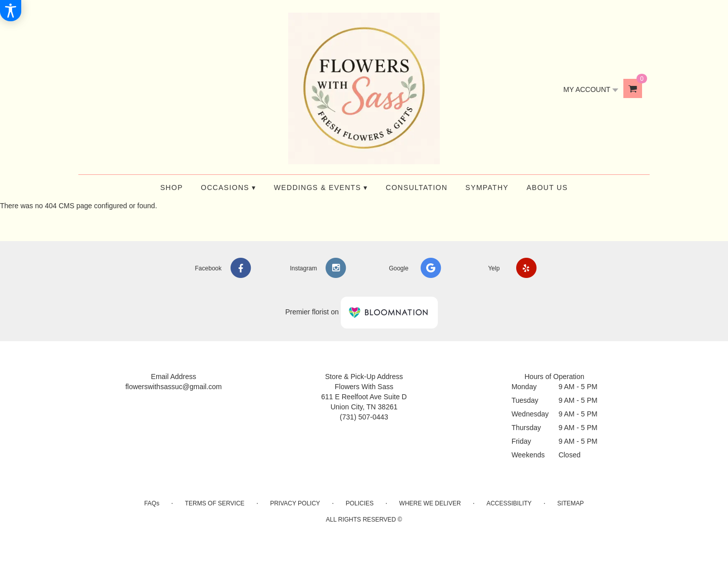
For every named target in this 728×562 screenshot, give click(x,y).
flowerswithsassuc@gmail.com (174, 387)
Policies (360, 503)
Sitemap (571, 503)
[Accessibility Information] (11, 11)
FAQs (152, 503)
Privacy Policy (295, 503)
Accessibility (509, 503)
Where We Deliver (430, 503)
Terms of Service (215, 503)
